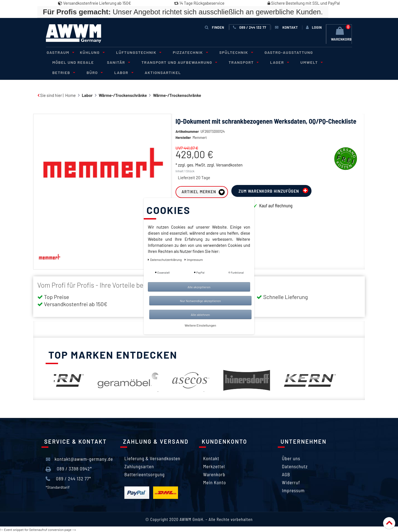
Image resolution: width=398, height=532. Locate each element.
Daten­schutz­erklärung (165, 260)
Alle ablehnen (200, 314)
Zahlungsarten (139, 466)
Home (70, 95)
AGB (286, 474)
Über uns (291, 458)
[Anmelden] (313, 27)
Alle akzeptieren (199, 287)
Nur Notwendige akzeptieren (200, 301)
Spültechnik (228, 52)
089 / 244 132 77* (68, 478)
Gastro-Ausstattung (280, 52)
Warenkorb (214, 474)
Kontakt (211, 458)
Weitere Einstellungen (200, 325)
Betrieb (334, 62)
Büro (59, 72)
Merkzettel (214, 466)
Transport (237, 62)
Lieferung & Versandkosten (152, 458)
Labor (86, 72)
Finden (214, 27)
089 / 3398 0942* (69, 468)
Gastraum (59, 52)
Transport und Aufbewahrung (174, 62)
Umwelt (302, 62)
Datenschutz (295, 466)
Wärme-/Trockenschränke (123, 95)
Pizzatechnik (184, 52)
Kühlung (89, 52)
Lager (271, 62)
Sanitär (115, 62)
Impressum (293, 490)
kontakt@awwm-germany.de (79, 459)
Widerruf (291, 482)
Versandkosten (229, 164)
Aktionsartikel (124, 72)
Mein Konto (215, 482)
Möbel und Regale (72, 62)
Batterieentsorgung (145, 474)
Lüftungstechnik (134, 52)
